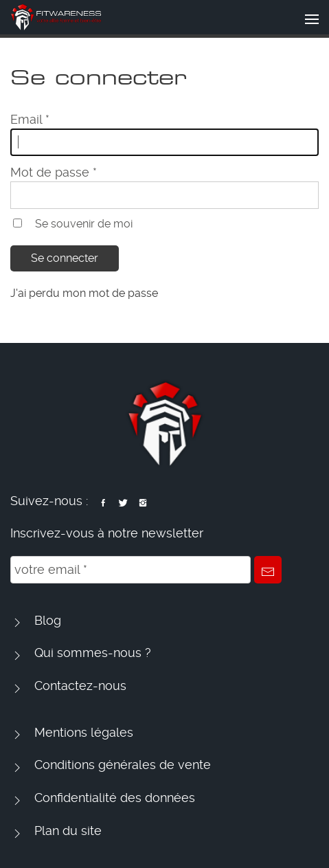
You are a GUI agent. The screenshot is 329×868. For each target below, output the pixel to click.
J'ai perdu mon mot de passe (84, 293)
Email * (30, 119)
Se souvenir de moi (84, 224)
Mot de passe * (54, 172)
